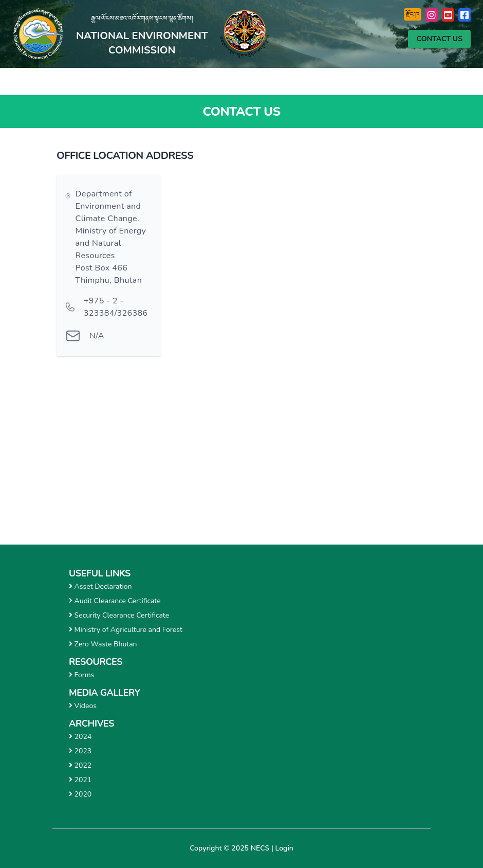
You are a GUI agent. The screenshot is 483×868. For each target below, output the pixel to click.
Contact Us (439, 39)
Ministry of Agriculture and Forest (126, 630)
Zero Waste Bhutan (103, 644)
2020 (80, 794)
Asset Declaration (100, 586)
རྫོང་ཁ (413, 14)
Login (284, 848)
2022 (80, 765)
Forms (82, 675)
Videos (83, 706)
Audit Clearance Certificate (115, 601)
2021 (80, 780)
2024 (80, 737)
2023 (80, 751)
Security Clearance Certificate (119, 615)
